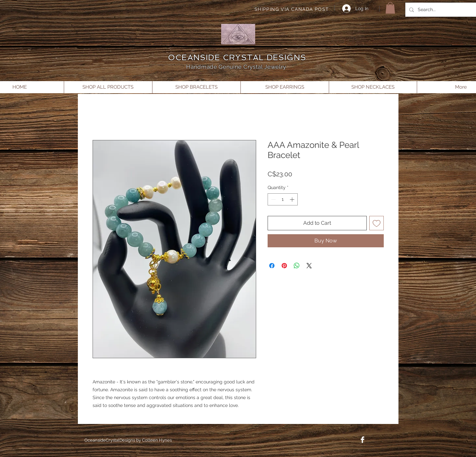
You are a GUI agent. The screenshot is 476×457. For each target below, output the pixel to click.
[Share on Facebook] (272, 266)
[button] (390, 8)
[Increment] (293, 199)
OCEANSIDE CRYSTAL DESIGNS (237, 57)
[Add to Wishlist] (377, 223)
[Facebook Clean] (362, 440)
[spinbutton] (283, 199)
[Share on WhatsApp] (297, 266)
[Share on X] (309, 266)
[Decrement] (273, 199)
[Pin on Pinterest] (284, 266)
